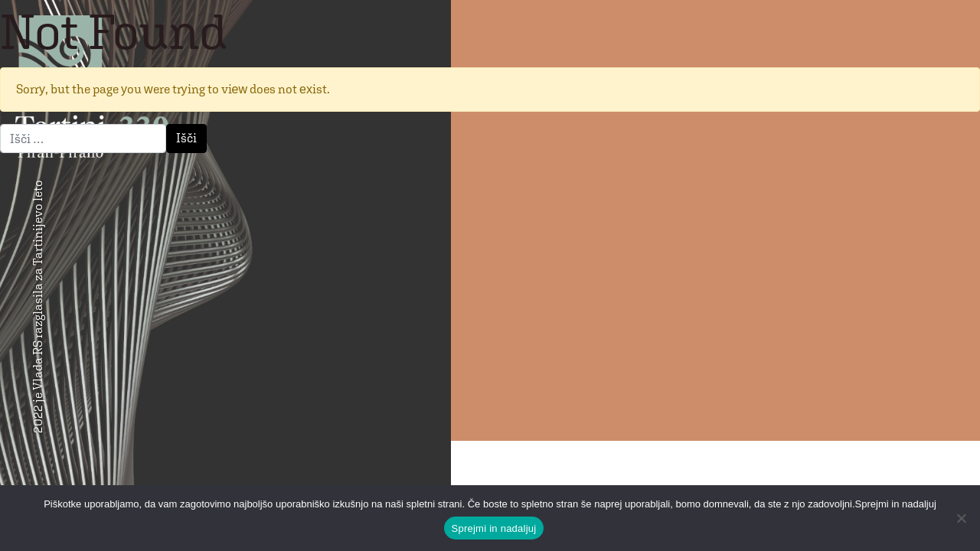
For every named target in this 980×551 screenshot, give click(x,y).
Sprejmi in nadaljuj (494, 528)
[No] (961, 518)
